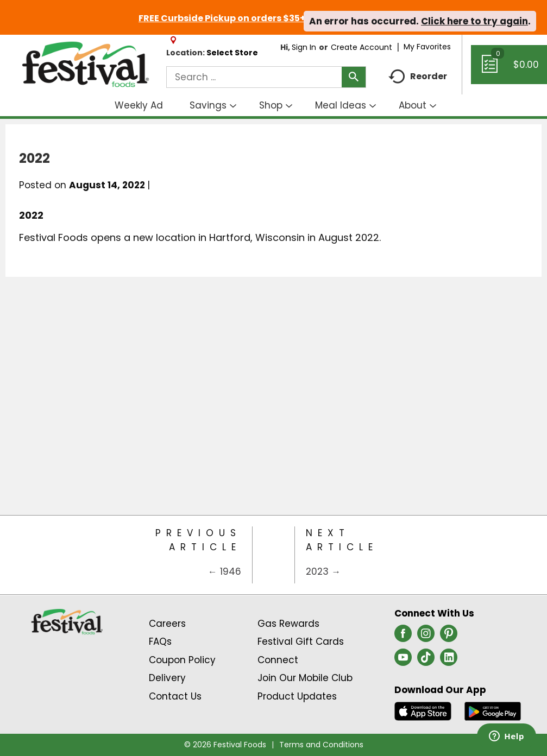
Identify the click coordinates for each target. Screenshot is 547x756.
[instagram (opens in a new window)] (426, 637)
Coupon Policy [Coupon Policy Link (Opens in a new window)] (182, 660)
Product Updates (297, 696)
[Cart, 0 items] (509, 69)
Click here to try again (474, 21)
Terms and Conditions (321, 745)
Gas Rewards (288, 624)
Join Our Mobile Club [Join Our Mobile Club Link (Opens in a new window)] (305, 678)
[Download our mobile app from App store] (423, 710)
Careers (167, 624)
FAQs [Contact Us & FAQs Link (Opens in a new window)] (160, 641)
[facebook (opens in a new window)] (403, 637)
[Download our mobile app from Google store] (493, 710)
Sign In (304, 47)
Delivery (167, 678)
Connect (278, 660)
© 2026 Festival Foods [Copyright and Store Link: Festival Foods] (225, 745)
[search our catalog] (354, 77)
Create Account (361, 47)
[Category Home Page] (274, 555)
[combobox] (266, 77)
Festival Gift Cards (301, 641)
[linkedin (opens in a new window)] (449, 660)
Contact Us (175, 696)
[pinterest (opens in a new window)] (449, 637)
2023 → (323, 571)
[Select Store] (233, 53)
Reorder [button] (418, 77)
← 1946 (225, 571)
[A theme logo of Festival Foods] (85, 65)
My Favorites (428, 47)
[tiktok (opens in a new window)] (426, 660)
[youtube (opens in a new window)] (403, 660)
